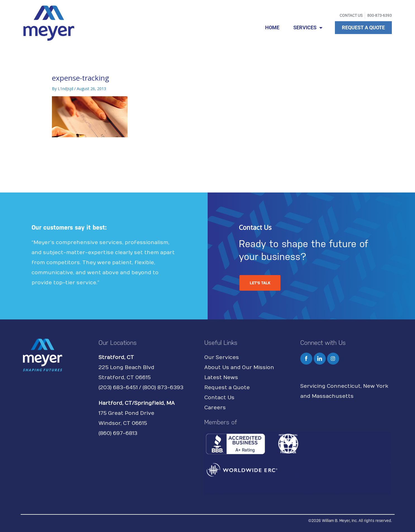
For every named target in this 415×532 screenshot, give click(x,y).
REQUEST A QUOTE (363, 27)
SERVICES (308, 28)
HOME (272, 27)
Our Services (222, 358)
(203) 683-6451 (118, 388)
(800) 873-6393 (163, 388)
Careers (215, 408)
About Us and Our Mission (239, 368)
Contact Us (219, 398)
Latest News (221, 378)
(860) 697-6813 (118, 433)
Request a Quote (227, 388)
